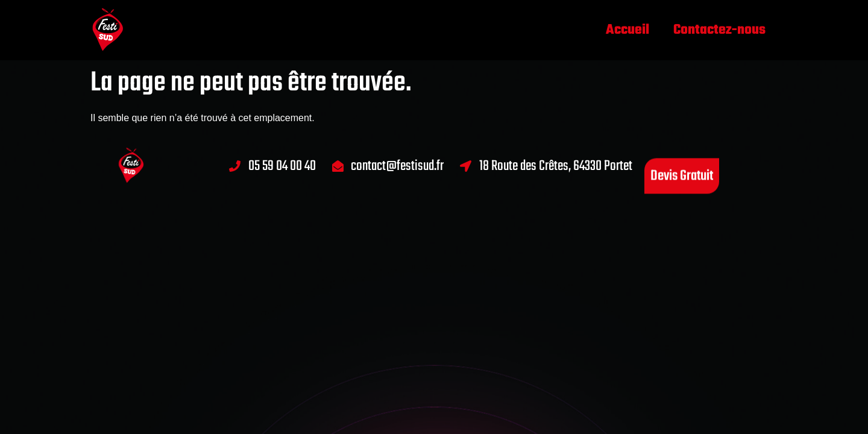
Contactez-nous (719, 30)
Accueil (627, 30)
